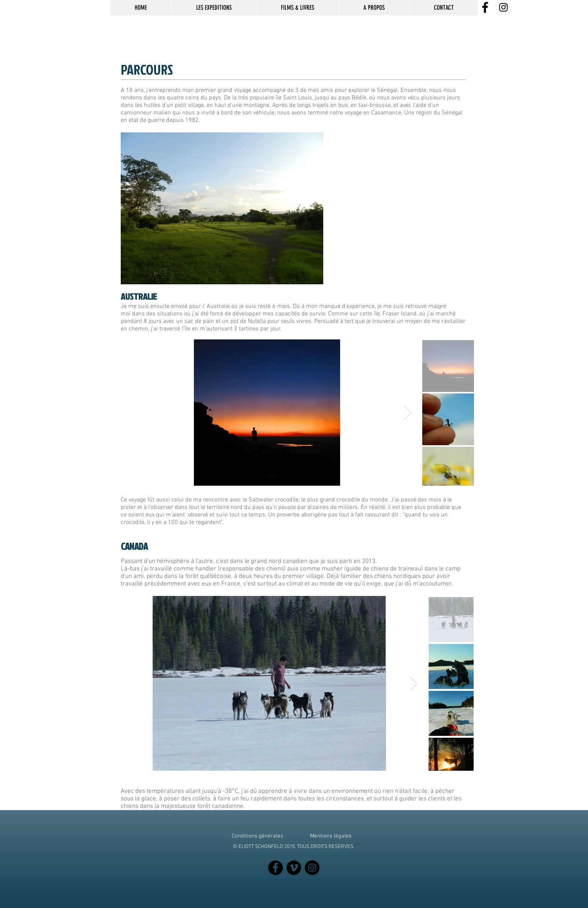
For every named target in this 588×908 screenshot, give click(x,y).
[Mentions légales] (331, 836)
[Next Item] (408, 413)
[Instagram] (312, 868)
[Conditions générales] (257, 836)
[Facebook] (275, 868)
